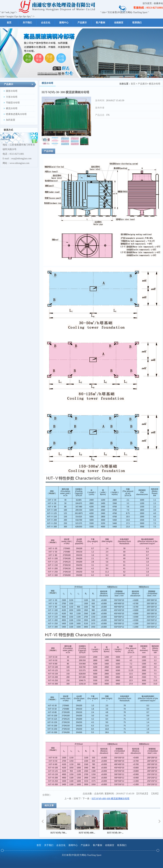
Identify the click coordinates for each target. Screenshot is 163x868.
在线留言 (110, 845)
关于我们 (49, 845)
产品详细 (48, 151)
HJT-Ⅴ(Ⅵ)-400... (87, 833)
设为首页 (147, 3)
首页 (133, 84)
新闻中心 (73, 845)
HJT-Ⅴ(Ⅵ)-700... (59, 833)
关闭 (155, 794)
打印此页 (142, 794)
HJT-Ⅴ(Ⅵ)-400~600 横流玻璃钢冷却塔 (111, 799)
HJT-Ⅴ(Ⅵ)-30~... (115, 833)
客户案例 (97, 845)
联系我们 (122, 845)
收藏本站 (158, 3)
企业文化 (61, 845)
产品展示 (142, 84)
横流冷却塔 (155, 84)
